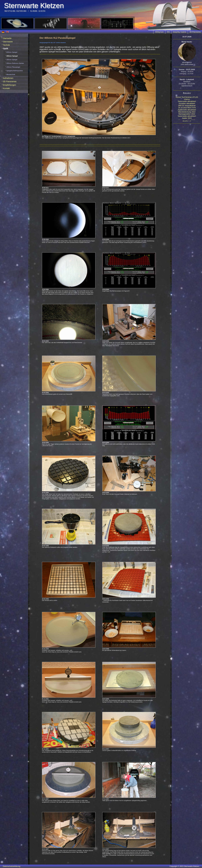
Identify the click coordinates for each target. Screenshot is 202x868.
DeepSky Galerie (180, 32)
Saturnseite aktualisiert (187, 101)
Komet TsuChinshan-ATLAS (187, 97)
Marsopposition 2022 (187, 114)
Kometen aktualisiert (187, 103)
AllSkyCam (159, 32)
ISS (168, 32)
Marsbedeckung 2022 (187, 112)
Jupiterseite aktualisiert (187, 110)
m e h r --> (187, 121)
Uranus (187, 99)
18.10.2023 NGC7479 (187, 108)
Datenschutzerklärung (12, 866)
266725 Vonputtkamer (187, 106)
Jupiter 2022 (187, 118)
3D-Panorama (195, 32)
